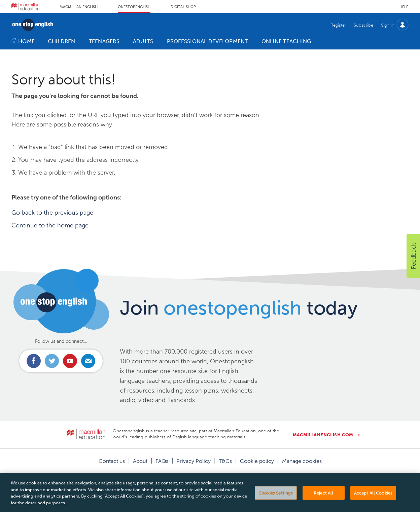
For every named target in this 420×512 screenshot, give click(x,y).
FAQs (162, 461)
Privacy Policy (194, 461)
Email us (88, 361)
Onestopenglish (134, 7)
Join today (239, 308)
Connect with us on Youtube (70, 361)
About (140, 461)
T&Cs (225, 461)
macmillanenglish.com (323, 435)
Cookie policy (257, 461)
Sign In (388, 25)
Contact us (112, 461)
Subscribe (363, 25)
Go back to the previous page (52, 213)
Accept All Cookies (373, 496)
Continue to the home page (50, 225)
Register (338, 25)
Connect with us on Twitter (52, 361)
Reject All (323, 496)
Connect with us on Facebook (34, 361)
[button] (413, 256)
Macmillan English (79, 7)
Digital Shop (183, 7)
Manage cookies (302, 461)
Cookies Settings (276, 496)
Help (404, 7)
